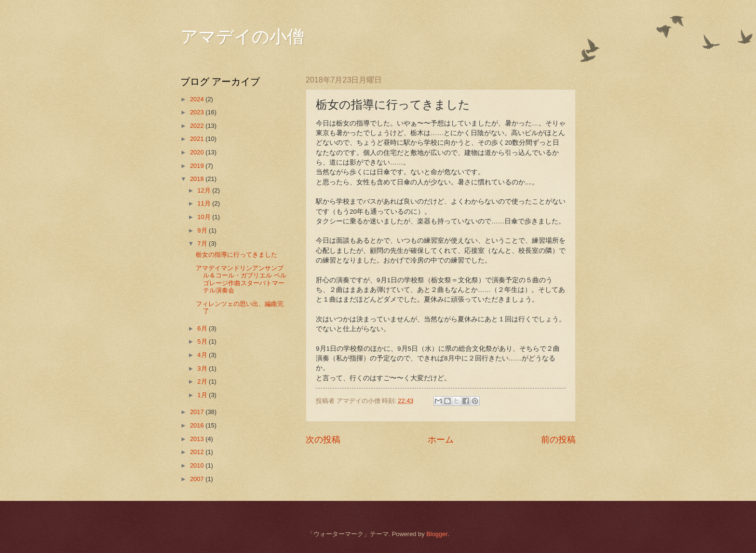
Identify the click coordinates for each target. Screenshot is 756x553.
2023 (198, 112)
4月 (203, 355)
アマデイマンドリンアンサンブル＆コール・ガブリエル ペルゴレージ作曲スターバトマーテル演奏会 (241, 279)
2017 (198, 412)
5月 (203, 341)
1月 (203, 395)
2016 (198, 425)
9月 (203, 230)
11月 (205, 203)
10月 (205, 217)
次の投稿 (323, 440)
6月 (203, 328)
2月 (203, 381)
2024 (198, 99)
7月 (203, 243)
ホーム (441, 440)
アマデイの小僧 (242, 37)
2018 (198, 179)
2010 (198, 465)
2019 (198, 166)
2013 (198, 439)
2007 (198, 479)
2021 (198, 139)
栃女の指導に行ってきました (236, 255)
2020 (198, 152)
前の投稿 (558, 440)
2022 (198, 126)
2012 (198, 452)
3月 (203, 368)
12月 (205, 190)
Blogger (437, 534)
